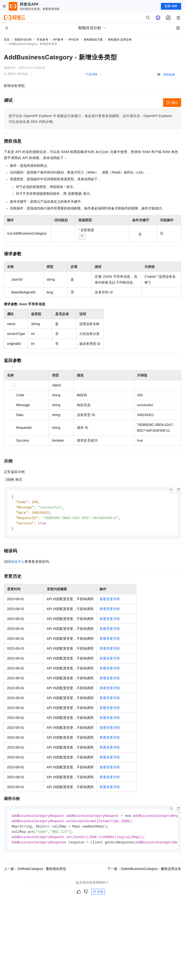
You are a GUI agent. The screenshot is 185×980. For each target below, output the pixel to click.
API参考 (58, 40)
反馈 (98, 895)
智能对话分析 (23, 40)
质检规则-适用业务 (120, 40)
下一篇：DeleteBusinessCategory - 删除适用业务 (144, 872)
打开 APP (171, 6)
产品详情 (92, 74)
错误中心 (18, 563)
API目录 (73, 40)
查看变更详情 (110, 601)
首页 (7, 40)
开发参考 (42, 40)
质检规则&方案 (93, 40)
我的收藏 (169, 75)
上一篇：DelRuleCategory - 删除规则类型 (35, 872)
